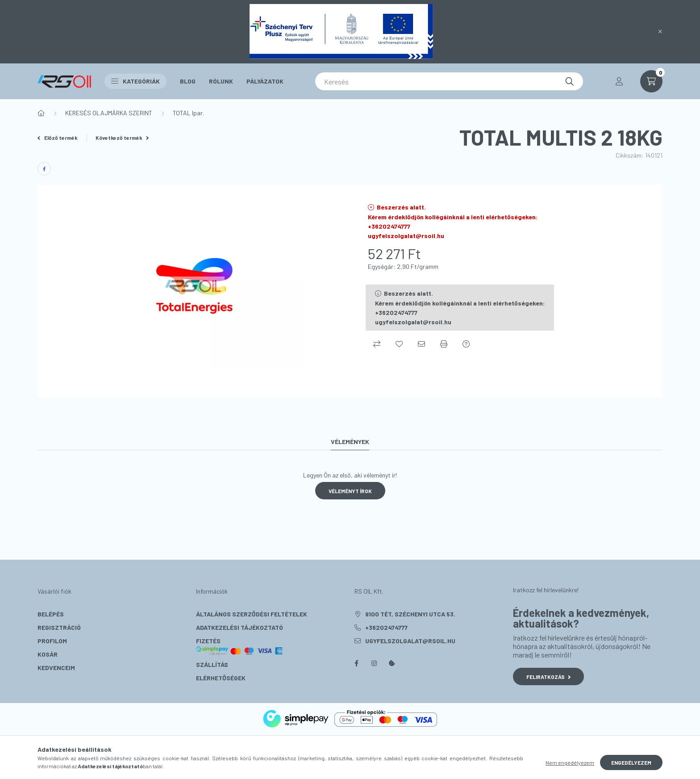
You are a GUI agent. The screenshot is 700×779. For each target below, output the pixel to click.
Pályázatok (265, 81)
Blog (188, 81)
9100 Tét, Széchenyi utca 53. (410, 614)
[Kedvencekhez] (399, 344)
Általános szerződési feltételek (252, 614)
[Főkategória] (41, 113)
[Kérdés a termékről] (466, 344)
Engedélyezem (631, 762)
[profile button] (619, 81)
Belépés (51, 614)
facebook (356, 663)
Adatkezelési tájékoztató (240, 627)
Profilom (52, 641)
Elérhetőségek (221, 678)
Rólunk (221, 81)
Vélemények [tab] (350, 442)
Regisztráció (59, 627)
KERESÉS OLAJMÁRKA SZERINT (109, 113)
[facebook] (44, 169)
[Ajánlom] (421, 344)
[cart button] (651, 81)
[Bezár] (660, 32)
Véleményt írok (350, 491)
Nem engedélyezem (570, 762)
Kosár (48, 654)
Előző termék (58, 138)
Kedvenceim (56, 668)
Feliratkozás (548, 677)
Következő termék (122, 138)
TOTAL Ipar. (188, 113)
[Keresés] (449, 81)
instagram (374, 663)
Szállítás (212, 664)
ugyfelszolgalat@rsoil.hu (410, 641)
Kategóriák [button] (135, 81)
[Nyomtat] (444, 344)
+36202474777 (386, 627)
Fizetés (240, 646)
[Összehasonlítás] (377, 344)
